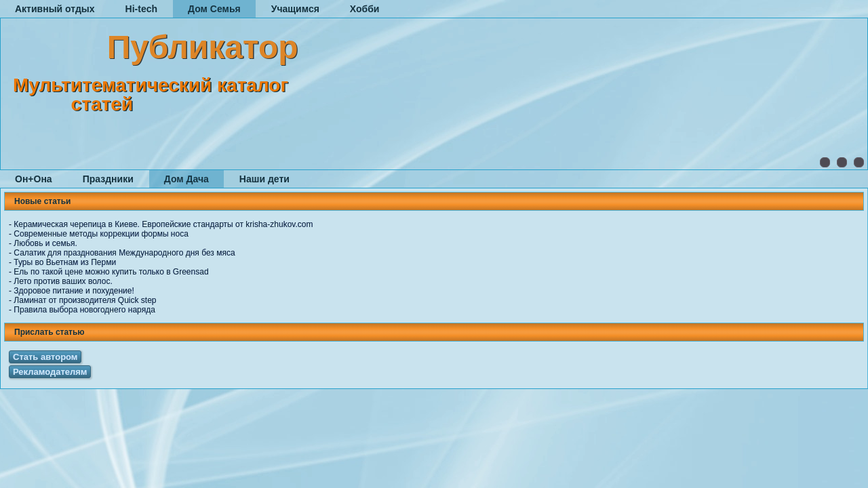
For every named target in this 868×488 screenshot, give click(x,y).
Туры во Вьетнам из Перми (65, 262)
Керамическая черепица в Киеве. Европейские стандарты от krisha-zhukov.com (163, 224)
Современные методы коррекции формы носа (101, 234)
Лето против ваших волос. (63, 281)
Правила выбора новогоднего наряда (84, 310)
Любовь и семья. (45, 243)
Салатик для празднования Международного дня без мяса (124, 253)
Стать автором (45, 357)
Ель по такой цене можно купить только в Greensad (111, 272)
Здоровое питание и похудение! (74, 291)
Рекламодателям (50, 372)
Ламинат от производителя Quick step (85, 300)
